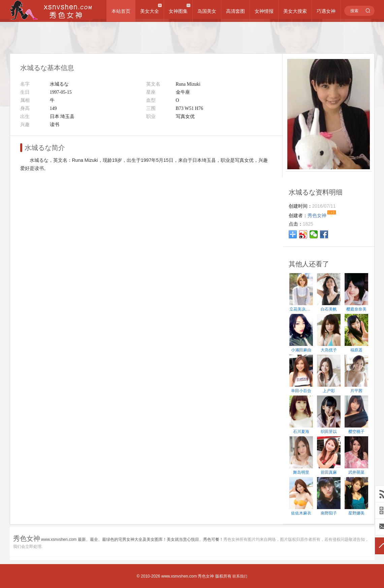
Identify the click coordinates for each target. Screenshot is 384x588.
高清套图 (235, 11)
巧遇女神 (326, 11)
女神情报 (264, 11)
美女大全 (150, 11)
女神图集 (178, 11)
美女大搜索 (295, 11)
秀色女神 (206, 576)
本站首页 (121, 11)
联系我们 (240, 576)
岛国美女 (207, 11)
